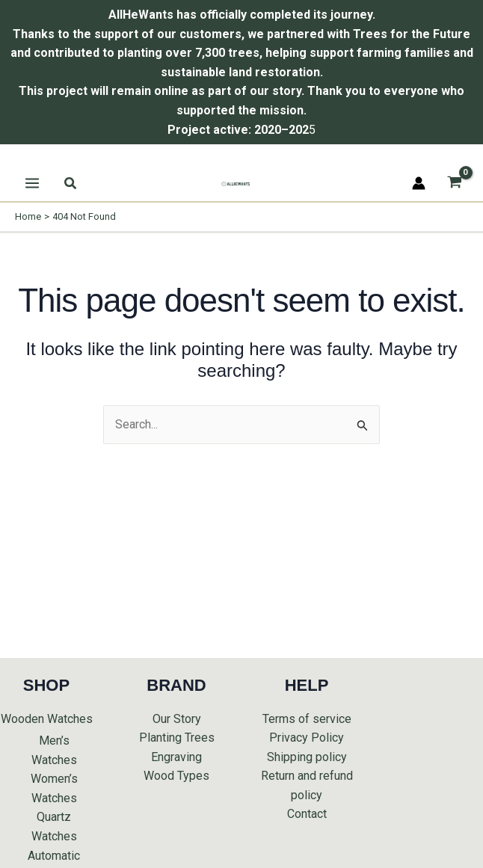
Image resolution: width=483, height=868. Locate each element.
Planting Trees (177, 738)
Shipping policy (307, 757)
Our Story (177, 719)
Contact (307, 814)
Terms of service (307, 719)
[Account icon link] (419, 183)
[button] (71, 184)
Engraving (176, 757)
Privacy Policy (307, 738)
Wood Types (176, 776)
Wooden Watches (47, 719)
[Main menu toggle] (32, 183)
